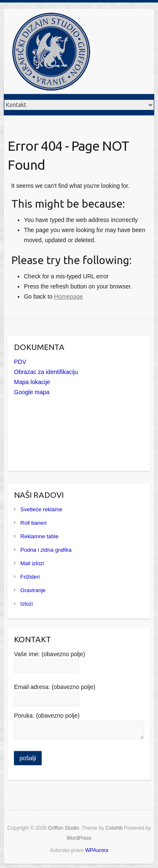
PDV (20, 362)
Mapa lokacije (32, 382)
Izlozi (27, 604)
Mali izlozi (32, 563)
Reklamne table (39, 536)
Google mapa (32, 392)
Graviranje (33, 590)
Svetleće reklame (41, 509)
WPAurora (96, 850)
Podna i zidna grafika (46, 550)
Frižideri (30, 577)
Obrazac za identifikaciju (46, 372)
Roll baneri (33, 523)
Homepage (68, 296)
